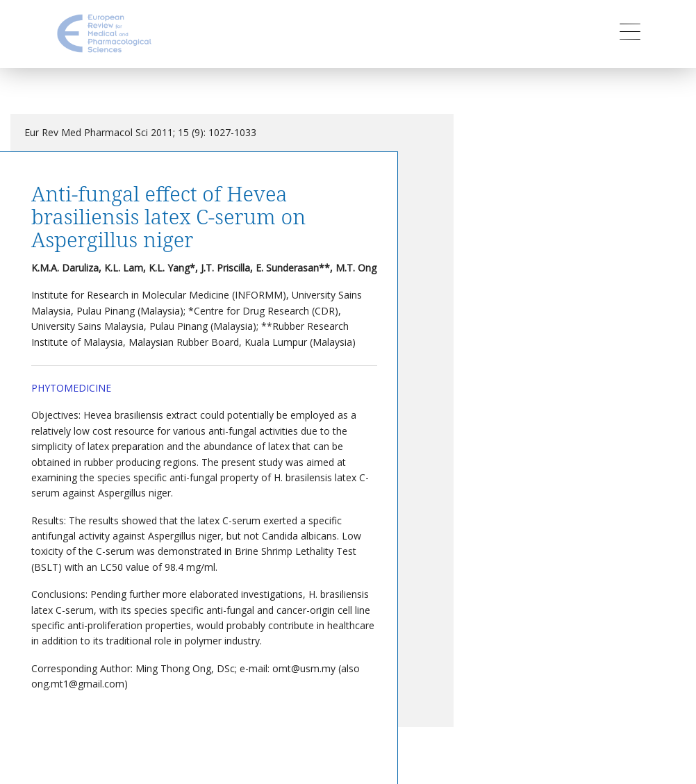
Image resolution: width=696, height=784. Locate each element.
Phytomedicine (71, 388)
